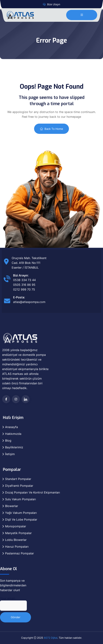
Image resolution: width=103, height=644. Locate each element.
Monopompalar (16, 526)
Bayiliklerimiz (14, 447)
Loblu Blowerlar (16, 540)
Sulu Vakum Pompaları (21, 499)
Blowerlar (12, 506)
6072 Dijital (51, 638)
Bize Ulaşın (54, 4)
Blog (8, 440)
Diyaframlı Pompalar (19, 486)
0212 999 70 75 (24, 289)
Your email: (13, 604)
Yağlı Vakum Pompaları (21, 513)
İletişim (10, 454)
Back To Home (51, 129)
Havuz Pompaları (17, 547)
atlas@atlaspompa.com (29, 302)
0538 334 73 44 (24, 280)
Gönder (16, 617)
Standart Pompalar (18, 479)
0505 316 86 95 (24, 285)
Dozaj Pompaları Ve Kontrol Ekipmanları (33, 492)
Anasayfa (11, 427)
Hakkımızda (13, 434)
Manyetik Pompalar (18, 533)
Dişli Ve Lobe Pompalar (21, 519)
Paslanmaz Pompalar (20, 553)
